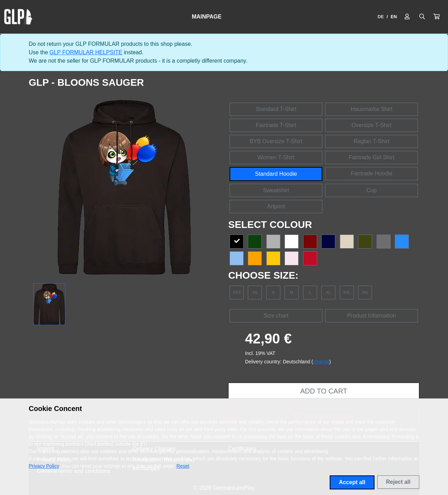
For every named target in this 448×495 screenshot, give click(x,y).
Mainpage (207, 17)
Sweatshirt (276, 190)
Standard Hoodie (276, 174)
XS (255, 292)
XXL (347, 292)
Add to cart (324, 391)
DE (381, 17)
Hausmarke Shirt (372, 109)
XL (328, 292)
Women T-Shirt (276, 157)
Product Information (372, 316)
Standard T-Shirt (276, 109)
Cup (372, 190)
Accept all (352, 482)
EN (394, 17)
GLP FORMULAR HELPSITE (86, 52)
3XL (365, 292)
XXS (237, 292)
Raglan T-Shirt (372, 141)
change (321, 362)
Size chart (276, 316)
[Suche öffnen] (422, 17)
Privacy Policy (44, 466)
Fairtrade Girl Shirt (372, 157)
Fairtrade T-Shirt (276, 125)
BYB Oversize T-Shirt (276, 141)
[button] (436, 17)
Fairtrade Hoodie (372, 173)
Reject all (398, 482)
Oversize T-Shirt (371, 125)
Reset (183, 466)
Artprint (276, 206)
